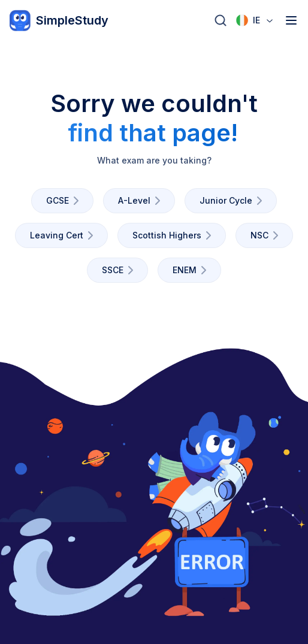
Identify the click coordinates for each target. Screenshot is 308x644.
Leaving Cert (64, 235)
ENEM (192, 270)
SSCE (120, 270)
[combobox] (255, 20)
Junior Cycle (233, 201)
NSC (267, 235)
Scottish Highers (174, 235)
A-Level (141, 201)
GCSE (65, 201)
